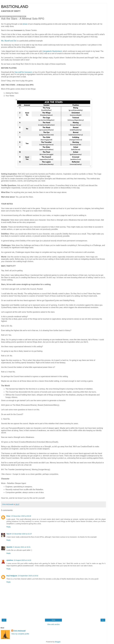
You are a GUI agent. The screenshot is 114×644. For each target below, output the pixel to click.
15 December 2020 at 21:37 (22, 534)
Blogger (58, 642)
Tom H (9, 534)
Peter (8, 516)
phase (25, 24)
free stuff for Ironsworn (23, 72)
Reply (9, 527)
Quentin (9, 547)
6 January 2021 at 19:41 (22, 547)
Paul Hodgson (12, 576)
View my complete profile (20, 634)
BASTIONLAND (15, 7)
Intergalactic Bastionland (52, 51)
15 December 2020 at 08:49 (21, 516)
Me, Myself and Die (9, 41)
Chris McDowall (20, 631)
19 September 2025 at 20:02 (28, 576)
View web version (53, 624)
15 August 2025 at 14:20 (22, 560)
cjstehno (10, 560)
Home (53, 620)
